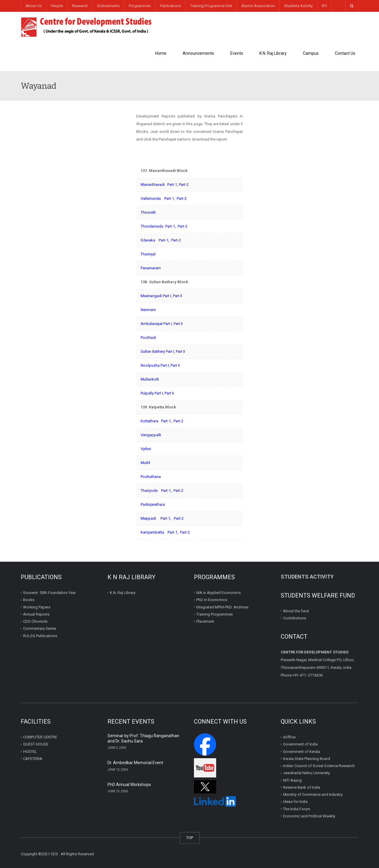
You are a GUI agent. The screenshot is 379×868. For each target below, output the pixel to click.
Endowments (108, 6)
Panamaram (151, 268)
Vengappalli (151, 435)
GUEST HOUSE (36, 744)
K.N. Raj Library (273, 53)
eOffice (289, 737)
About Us (34, 6)
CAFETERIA (33, 759)
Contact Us (345, 53)
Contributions (295, 618)
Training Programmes (215, 614)
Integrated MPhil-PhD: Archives (222, 607)
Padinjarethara (153, 504)
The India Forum (297, 809)
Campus (311, 53)
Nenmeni (148, 310)
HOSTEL (30, 751)
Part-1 (172, 185)
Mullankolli (150, 379)
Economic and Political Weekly (309, 816)
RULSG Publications (40, 636)
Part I (167, 296)
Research (80, 6)
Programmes (140, 6)
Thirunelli (148, 212)
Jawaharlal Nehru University (306, 773)
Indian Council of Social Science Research (319, 766)
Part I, (168, 324)
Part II (178, 296)
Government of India (300, 744)
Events (237, 53)
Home (161, 53)
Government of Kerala (302, 751)
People (57, 6)
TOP (190, 838)
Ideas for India (295, 802)
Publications (170, 6)
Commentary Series (40, 628)
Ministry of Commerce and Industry (313, 794)
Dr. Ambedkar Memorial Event (135, 763)
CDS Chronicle (35, 621)
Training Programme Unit (211, 6)
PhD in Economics (212, 600)
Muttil (145, 463)
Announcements (198, 53)
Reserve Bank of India (302, 787)
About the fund (296, 611)
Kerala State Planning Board (307, 759)
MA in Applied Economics (219, 593)
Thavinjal (148, 254)
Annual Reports (36, 614)
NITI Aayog (292, 780)
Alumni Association (258, 6)
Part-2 (184, 185)
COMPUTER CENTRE (40, 737)
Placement (205, 621)
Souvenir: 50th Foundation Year (49, 593)
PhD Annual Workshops (129, 785)
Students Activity (298, 6)
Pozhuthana (151, 477)
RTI (324, 6)
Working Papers (37, 607)
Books (29, 600)
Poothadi (148, 338)
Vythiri (146, 449)
